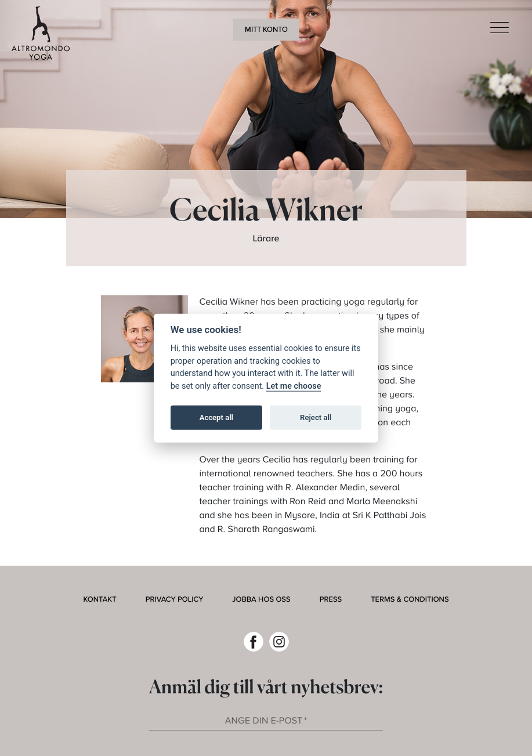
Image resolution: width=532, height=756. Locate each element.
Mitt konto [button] (266, 30)
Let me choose (294, 386)
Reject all (316, 417)
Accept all (216, 417)
